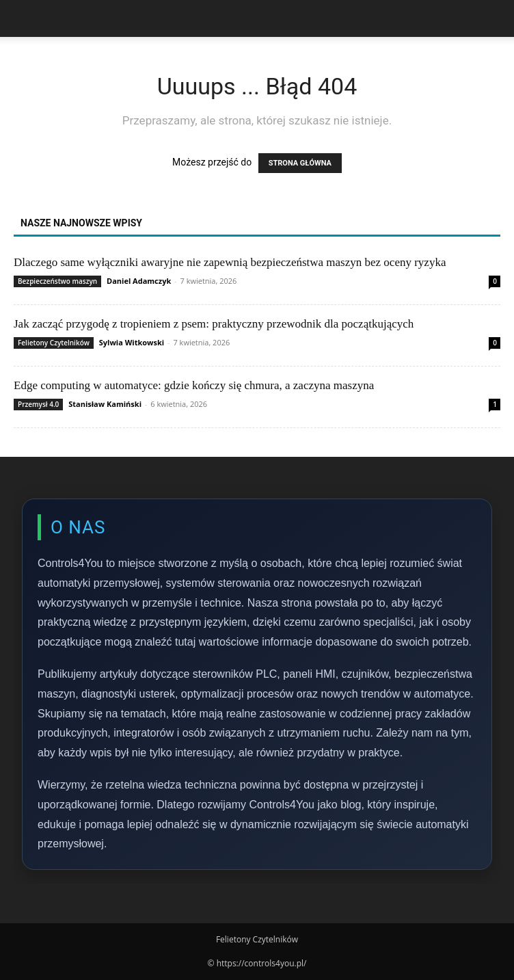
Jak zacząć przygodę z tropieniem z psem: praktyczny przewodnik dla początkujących (214, 324)
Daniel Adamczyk (139, 281)
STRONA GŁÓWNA (300, 163)
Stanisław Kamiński (105, 404)
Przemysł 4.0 (38, 404)
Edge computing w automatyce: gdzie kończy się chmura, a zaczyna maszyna (194, 385)
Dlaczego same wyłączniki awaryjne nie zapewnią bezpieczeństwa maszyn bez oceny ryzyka (230, 262)
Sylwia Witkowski (132, 342)
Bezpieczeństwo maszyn (57, 281)
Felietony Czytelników (54, 343)
